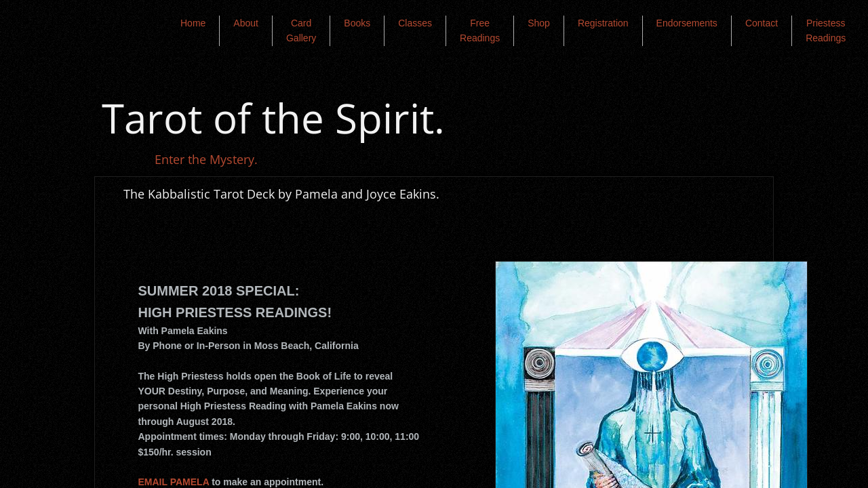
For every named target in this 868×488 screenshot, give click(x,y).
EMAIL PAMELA (174, 482)
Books (357, 23)
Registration (603, 23)
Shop (539, 23)
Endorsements (687, 23)
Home (193, 23)
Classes (415, 23)
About (246, 23)
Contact (762, 23)
